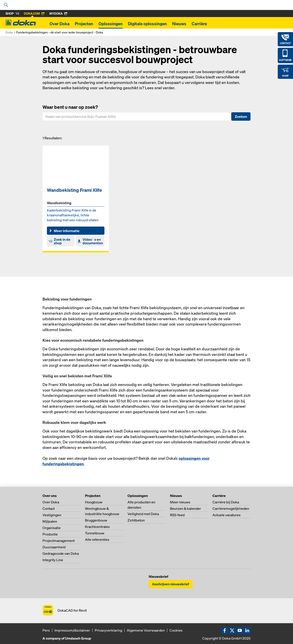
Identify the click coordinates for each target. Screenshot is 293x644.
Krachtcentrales (97, 527)
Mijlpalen (50, 521)
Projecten (84, 24)
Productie (50, 534)
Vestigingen (52, 515)
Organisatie (52, 528)
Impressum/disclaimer (72, 630)
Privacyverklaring (108, 630)
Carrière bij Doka (226, 502)
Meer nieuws (180, 502)
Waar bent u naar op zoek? (70, 107)
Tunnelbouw (95, 533)
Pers (46, 630)
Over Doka (60, 24)
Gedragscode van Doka (61, 553)
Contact (49, 508)
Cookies (176, 630)
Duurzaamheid (54, 547)
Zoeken (241, 116)
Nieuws (179, 24)
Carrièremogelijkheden (231, 508)
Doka (9, 32)
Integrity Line (53, 560)
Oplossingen (111, 24)
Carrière (199, 24)
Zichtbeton (136, 520)
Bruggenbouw (96, 520)
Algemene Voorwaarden (146, 630)
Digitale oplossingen (147, 24)
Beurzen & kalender (185, 508)
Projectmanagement (59, 541)
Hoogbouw (94, 502)
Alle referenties (97, 539)
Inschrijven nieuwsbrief (171, 584)
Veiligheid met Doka (143, 514)
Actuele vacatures (226, 515)
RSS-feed (177, 515)
